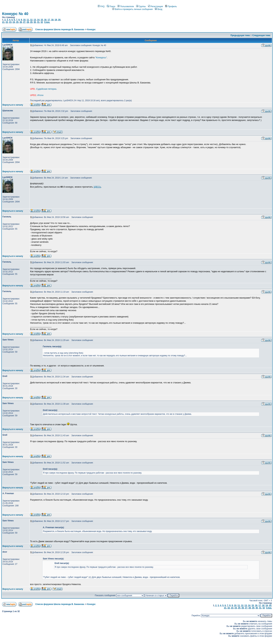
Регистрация (155, 6)
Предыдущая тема (240, 35)
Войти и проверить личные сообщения (132, 9)
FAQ (101, 6)
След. (47, 22)
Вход (158, 9)
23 (10, 22)
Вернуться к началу (13, 105)
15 (42, 20)
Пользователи (126, 6)
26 (21, 22)
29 (31, 22)
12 (31, 20)
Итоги (40, 95)
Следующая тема (261, 35)
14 (38, 20)
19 (56, 20)
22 (7, 22)
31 (38, 22)
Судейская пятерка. (47, 89)
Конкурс (91, 29)
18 (52, 20)
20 (59, 20)
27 (24, 22)
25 (17, 22)
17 (49, 20)
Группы (141, 6)
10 (24, 20)
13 (35, 20)
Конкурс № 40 (15, 14)
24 (14, 22)
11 (28, 20)
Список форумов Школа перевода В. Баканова (60, 29)
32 (42, 22)
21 (3, 22)
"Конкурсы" (101, 57)
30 (35, 22)
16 (45, 20)
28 (28, 22)
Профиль (171, 6)
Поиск (111, 6)
